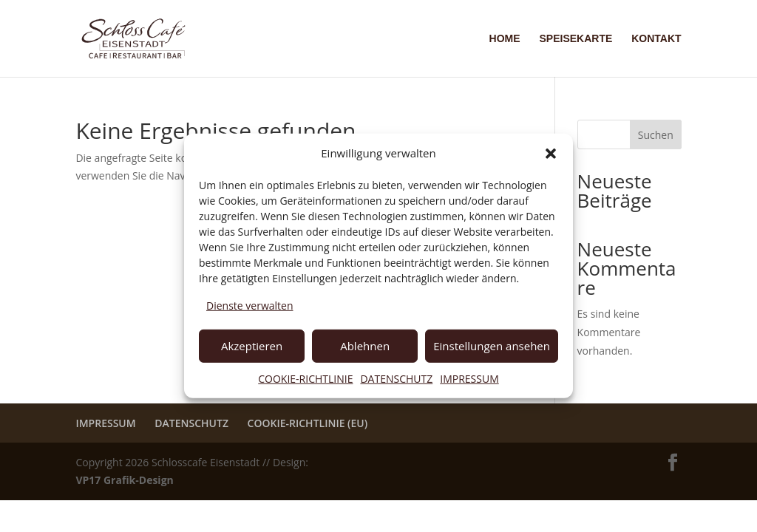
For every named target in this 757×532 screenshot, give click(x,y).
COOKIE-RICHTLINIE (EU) (308, 423)
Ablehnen (365, 346)
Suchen (656, 135)
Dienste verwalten (249, 306)
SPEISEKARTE (576, 39)
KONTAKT (656, 39)
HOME (505, 39)
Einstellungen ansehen (492, 346)
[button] (551, 154)
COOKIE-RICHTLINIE (305, 378)
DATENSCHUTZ (396, 378)
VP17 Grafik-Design (124, 480)
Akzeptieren (252, 346)
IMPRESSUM (469, 378)
